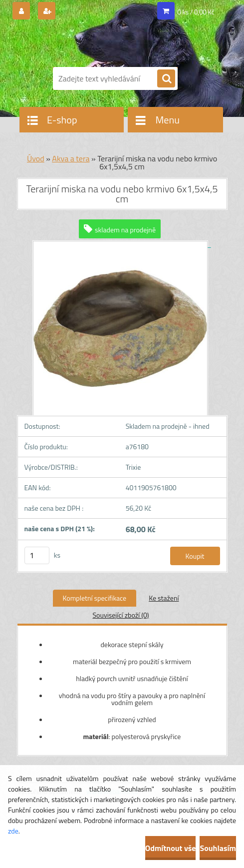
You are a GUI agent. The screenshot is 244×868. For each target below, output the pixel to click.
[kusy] (37, 555)
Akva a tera (71, 158)
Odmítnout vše (171, 848)
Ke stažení (164, 598)
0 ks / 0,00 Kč (196, 12)
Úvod (36, 158)
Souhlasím (218, 848)
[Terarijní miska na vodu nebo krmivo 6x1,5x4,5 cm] (122, 244)
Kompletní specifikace (95, 598)
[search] (166, 79)
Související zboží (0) (121, 615)
